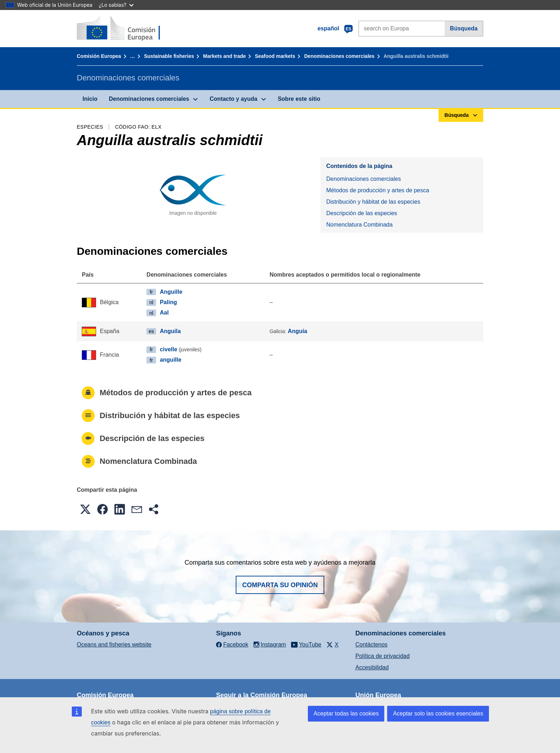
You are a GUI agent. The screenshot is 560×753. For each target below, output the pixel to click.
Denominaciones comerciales (339, 56)
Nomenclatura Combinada (359, 225)
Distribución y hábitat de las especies (373, 202)
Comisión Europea (99, 56)
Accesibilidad (372, 667)
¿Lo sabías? (116, 5)
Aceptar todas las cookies (346, 714)
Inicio (90, 99)
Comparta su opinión (280, 585)
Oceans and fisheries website (114, 645)
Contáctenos (371, 645)
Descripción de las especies (361, 213)
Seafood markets (275, 56)
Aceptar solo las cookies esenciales (438, 714)
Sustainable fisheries (169, 56)
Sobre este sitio (299, 99)
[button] (85, 509)
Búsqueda (464, 28)
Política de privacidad (382, 656)
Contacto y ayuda (233, 99)
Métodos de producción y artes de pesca (377, 190)
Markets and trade (225, 56)
